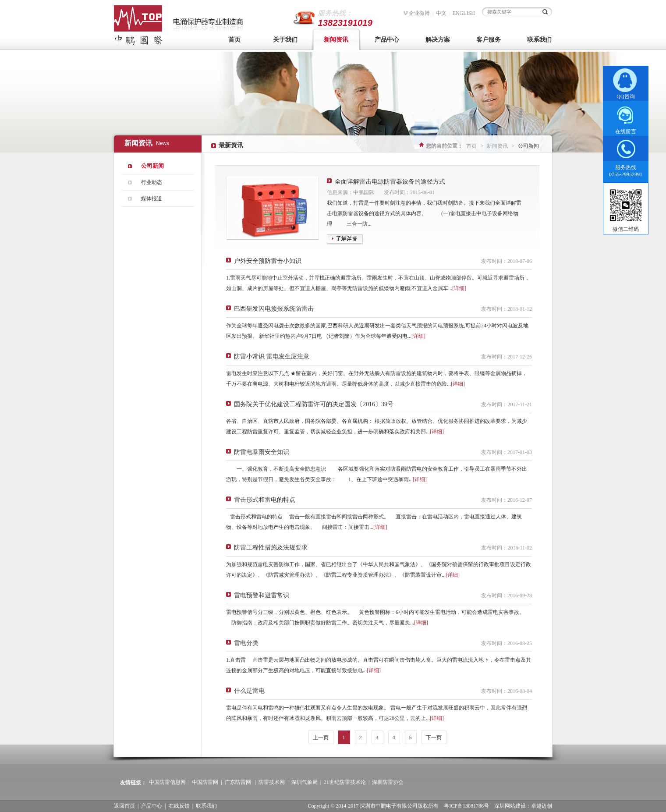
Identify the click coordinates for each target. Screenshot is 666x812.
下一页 (434, 738)
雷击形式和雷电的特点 (265, 500)
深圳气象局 (305, 782)
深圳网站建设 (510, 806)
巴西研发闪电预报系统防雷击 (274, 309)
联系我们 (539, 40)
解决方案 (438, 40)
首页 (234, 40)
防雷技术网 (272, 782)
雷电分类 (246, 643)
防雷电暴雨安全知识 (262, 452)
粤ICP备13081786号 (466, 806)
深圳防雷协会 (388, 782)
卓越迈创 (542, 806)
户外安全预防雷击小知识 (268, 261)
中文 (441, 13)
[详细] (459, 288)
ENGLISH (464, 13)
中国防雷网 (205, 782)
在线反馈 (179, 806)
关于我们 (285, 40)
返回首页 (124, 806)
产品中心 (387, 40)
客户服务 (489, 40)
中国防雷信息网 (167, 782)
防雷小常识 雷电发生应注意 (272, 356)
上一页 (321, 738)
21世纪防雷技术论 (345, 782)
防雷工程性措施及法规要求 (271, 548)
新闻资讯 (336, 40)
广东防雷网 (238, 782)
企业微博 (419, 13)
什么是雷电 (249, 691)
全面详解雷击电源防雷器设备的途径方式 (390, 182)
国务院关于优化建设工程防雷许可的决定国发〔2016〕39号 (314, 404)
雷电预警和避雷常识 (262, 595)
